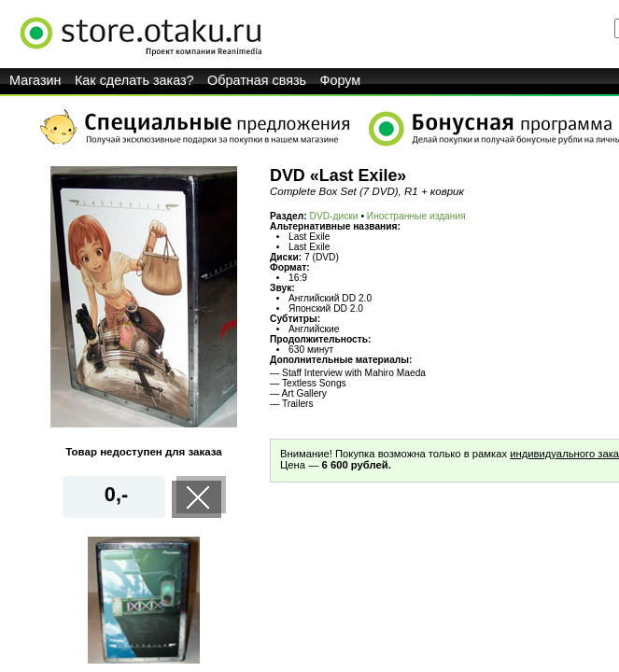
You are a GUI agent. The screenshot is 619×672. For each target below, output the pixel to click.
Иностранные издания (416, 216)
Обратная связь (257, 80)
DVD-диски (334, 216)
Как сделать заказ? (134, 80)
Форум (341, 80)
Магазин (35, 80)
